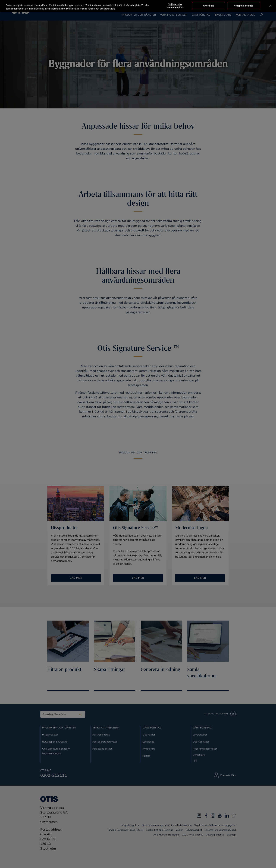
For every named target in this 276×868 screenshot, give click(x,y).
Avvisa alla (209, 5)
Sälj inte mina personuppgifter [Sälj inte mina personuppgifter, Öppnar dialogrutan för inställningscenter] (175, 5)
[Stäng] (270, 5)
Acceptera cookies (244, 5)
